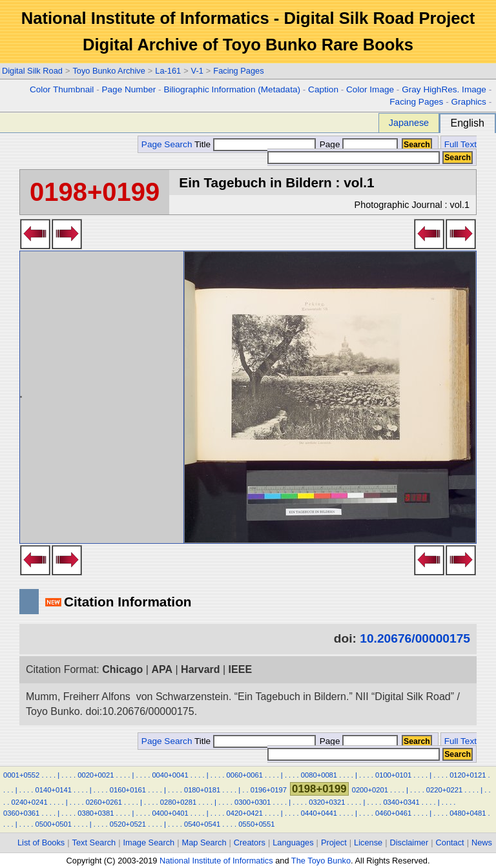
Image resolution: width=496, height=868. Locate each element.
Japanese (409, 123)
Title (255, 144)
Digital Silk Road (32, 71)
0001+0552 (21, 775)
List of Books (41, 842)
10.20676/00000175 (415, 638)
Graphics (468, 102)
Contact (450, 842)
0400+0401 (170, 813)
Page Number (129, 89)
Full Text (460, 144)
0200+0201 (370, 790)
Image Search (149, 842)
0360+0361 (21, 813)
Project (334, 842)
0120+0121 (468, 775)
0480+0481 (468, 813)
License (368, 842)
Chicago (122, 669)
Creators (250, 842)
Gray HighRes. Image (444, 89)
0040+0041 (170, 775)
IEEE (240, 669)
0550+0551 (256, 824)
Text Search (94, 842)
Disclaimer (409, 842)
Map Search (204, 842)
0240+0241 (29, 802)
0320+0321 (327, 802)
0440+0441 (319, 813)
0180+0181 (202, 790)
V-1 (197, 71)
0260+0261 (104, 802)
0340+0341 (401, 802)
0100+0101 (393, 775)
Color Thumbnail (62, 89)
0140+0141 (54, 790)
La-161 (168, 71)
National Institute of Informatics (216, 861)
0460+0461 (393, 813)
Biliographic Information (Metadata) (232, 89)
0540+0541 (202, 824)
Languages (293, 842)
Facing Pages (238, 71)
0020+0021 (96, 775)
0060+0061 (245, 775)
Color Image (370, 89)
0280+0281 (178, 802)
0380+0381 (96, 813)
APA (162, 669)
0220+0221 (444, 790)
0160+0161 (128, 790)
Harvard (200, 669)
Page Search (167, 144)
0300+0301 (253, 802)
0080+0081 (319, 775)
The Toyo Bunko (321, 861)
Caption (323, 89)
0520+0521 (128, 824)
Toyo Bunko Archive (108, 71)
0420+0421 (245, 813)
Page (357, 144)
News (482, 842)
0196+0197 (269, 790)
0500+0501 (54, 824)
